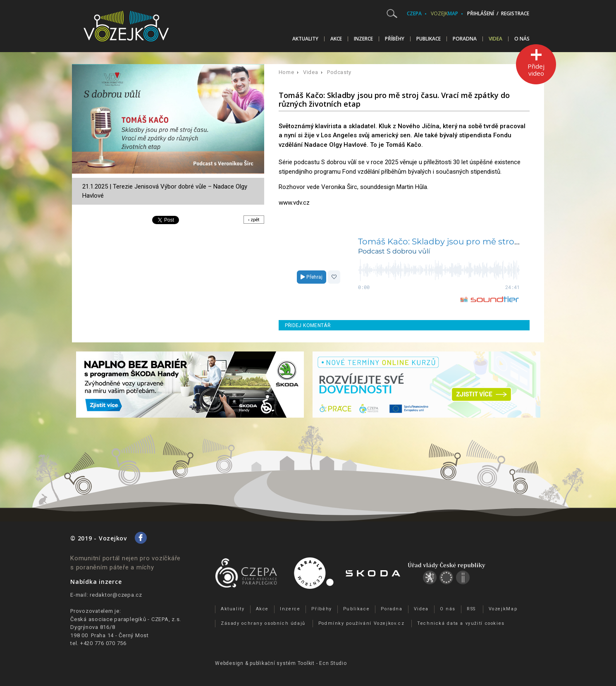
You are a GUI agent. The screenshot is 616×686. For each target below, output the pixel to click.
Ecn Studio (333, 663)
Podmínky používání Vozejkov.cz (362, 623)
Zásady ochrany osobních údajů (263, 623)
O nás (522, 39)
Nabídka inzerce (96, 582)
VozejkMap (503, 609)
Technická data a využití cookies (461, 623)
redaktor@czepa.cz (116, 595)
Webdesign (229, 663)
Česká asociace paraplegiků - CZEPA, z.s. (126, 619)
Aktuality (305, 39)
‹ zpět (253, 220)
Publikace (429, 39)
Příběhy (395, 39)
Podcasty (339, 72)
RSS (471, 609)
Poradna (465, 39)
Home (287, 72)
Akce (336, 39)
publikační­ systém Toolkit (282, 663)
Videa (495, 39)
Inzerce (363, 39)
